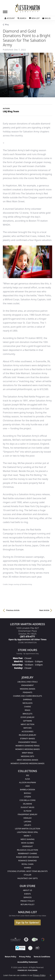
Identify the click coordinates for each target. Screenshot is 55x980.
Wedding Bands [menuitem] (27, 689)
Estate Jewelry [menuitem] (27, 717)
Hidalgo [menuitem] (27, 818)
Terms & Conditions (42, 957)
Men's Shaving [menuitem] (27, 839)
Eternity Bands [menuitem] (28, 739)
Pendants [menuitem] (28, 692)
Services (27, 897)
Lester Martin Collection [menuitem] (27, 829)
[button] (10, 18)
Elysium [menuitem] (27, 811)
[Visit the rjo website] (37, 948)
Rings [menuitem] (27, 710)
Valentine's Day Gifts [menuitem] (28, 878)
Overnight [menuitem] (27, 846)
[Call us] (28, 639)
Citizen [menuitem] (27, 797)
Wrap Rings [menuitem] (27, 753)
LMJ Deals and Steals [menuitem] (27, 682)
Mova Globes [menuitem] (27, 843)
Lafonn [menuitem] (27, 821)
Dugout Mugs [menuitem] (27, 807)
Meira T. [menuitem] (27, 836)
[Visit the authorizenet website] (26, 940)
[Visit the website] (43, 940)
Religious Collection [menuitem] (27, 850)
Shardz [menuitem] (27, 868)
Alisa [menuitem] (27, 779)
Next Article (44, 610)
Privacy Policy (28, 901)
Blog (7, 25)
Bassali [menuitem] (28, 793)
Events (28, 894)
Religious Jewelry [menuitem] (27, 735)
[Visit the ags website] (15, 940)
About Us (27, 890)
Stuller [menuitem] (28, 875)
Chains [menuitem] (27, 707)
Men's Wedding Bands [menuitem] (27, 760)
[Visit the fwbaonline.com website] (35, 940)
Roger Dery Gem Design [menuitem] (27, 857)
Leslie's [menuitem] (27, 825)
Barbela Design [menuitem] (27, 790)
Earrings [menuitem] (28, 699)
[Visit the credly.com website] (30, 948)
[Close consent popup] (51, 975)
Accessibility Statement (27, 962)
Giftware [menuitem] (27, 721)
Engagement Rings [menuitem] (28, 742)
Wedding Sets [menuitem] (27, 756)
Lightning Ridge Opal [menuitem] (27, 832)
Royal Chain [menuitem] (27, 864)
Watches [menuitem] (27, 728)
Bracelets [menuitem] (27, 714)
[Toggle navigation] (5, 12)
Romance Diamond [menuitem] (27, 861)
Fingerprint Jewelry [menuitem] (27, 814)
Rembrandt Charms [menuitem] (27, 853)
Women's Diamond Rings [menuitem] (28, 746)
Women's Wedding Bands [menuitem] (27, 749)
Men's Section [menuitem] (27, 724)
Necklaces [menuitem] (28, 703)
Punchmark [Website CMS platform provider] (33, 970)
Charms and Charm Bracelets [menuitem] (27, 696)
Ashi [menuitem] (27, 786)
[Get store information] (27, 643)
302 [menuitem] (28, 775)
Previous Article (13, 610)
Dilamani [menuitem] (27, 804)
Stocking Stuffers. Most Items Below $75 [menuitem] (27, 871)
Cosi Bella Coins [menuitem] (28, 800)
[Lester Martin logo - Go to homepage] (28, 8)
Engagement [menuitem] (27, 685)
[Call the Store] (28, 637)
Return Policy (27, 904)
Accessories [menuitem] (27, 731)
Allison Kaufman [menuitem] (28, 782)
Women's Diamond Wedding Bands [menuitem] (27, 763)
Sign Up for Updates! (27, 922)
